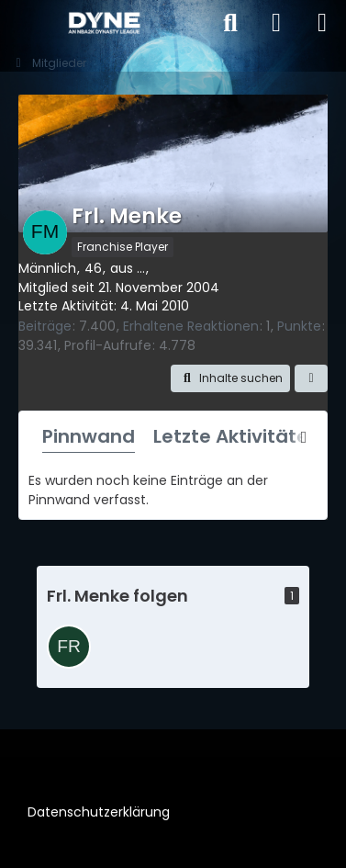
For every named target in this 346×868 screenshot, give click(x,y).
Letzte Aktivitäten (237, 436)
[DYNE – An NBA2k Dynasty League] (104, 23)
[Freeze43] (69, 647)
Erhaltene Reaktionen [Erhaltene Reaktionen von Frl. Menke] (191, 326)
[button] (230, 378)
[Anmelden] (276, 23)
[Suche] (230, 23)
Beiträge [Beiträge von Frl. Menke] (45, 326)
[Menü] (322, 23)
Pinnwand (89, 436)
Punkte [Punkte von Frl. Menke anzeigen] (299, 326)
